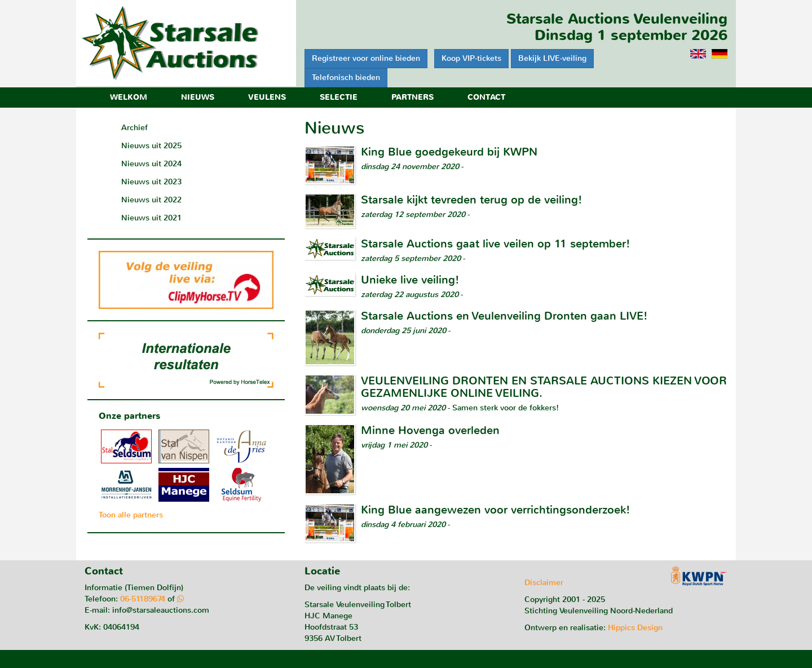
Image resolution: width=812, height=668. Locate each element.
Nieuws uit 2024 (151, 164)
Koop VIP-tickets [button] (471, 58)
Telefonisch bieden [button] (346, 78)
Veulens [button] (267, 97)
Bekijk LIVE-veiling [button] (552, 58)
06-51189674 (143, 599)
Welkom (129, 97)
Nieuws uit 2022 (151, 200)
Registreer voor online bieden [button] (366, 58)
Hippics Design (635, 628)
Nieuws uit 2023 (151, 182)
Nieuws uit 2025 (151, 146)
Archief (134, 128)
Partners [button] (412, 97)
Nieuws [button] (198, 97)
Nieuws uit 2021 (151, 218)
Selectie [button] (339, 97)
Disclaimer (544, 583)
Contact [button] (486, 97)
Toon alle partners (131, 515)
